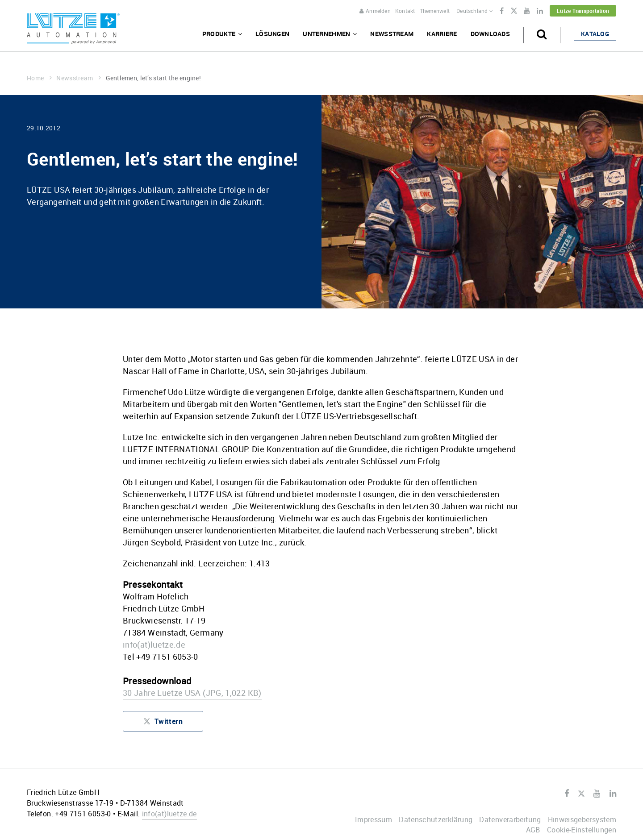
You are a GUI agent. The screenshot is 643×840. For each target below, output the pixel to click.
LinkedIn (540, 11)
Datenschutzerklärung (436, 819)
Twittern (163, 723)
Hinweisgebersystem (582, 819)
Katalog (595, 34)
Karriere (442, 34)
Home (39, 78)
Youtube (527, 11)
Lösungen (272, 34)
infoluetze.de (154, 645)
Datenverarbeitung (510, 819)
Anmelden (375, 11)
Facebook (502, 11)
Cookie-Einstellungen (582, 830)
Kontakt (405, 11)
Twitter (514, 12)
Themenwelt (435, 11)
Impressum (374, 819)
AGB (533, 830)
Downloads (491, 34)
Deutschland (475, 11)
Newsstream (392, 34)
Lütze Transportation (583, 11)
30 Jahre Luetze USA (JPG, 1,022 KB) (192, 693)
